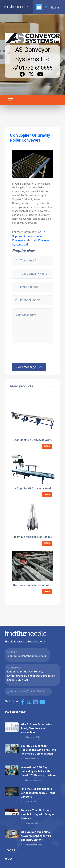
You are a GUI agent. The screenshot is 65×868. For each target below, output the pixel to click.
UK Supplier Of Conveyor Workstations (37, 488)
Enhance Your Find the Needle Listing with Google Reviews (37, 814)
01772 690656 (32, 68)
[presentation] (38, 353)
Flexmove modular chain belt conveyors (38, 585)
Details (47, 446)
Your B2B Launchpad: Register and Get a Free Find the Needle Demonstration (38, 750)
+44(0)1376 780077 (33, 692)
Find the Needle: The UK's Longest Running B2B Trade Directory (38, 793)
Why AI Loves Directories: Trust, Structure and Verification (36, 728)
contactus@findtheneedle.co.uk (28, 656)
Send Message (29, 367)
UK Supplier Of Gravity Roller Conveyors (29, 236)
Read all (13, 850)
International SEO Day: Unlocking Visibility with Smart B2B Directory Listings (38, 771)
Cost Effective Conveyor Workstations (37, 440)
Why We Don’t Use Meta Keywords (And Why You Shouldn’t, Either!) (36, 836)
